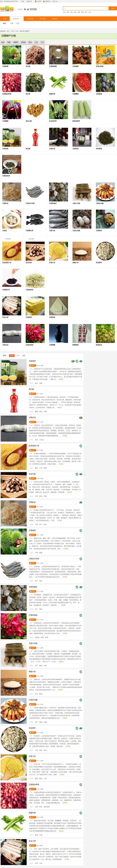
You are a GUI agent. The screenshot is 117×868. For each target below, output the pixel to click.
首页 (5, 19)
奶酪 (83, 12)
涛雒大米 (32, 672)
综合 (12, 356)
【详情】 (61, 379)
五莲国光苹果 (34, 785)
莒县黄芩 (32, 728)
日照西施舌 (33, 587)
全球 (13, 31)
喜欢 (33, 366)
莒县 (18, 23)
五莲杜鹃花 (33, 615)
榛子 (86, 12)
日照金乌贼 (33, 700)
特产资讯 (43, 19)
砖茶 (75, 12)
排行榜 (55, 19)
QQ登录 (39, 1)
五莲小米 (32, 756)
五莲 (12, 23)
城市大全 (55, 1)
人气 (18, 356)
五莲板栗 (32, 530)
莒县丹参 (32, 474)
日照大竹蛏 (33, 643)
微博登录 (48, 1)
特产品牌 (30, 19)
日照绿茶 (32, 361)
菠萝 (68, 12)
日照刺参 (8, 239)
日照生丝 (32, 418)
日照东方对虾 (34, 559)
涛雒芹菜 (32, 813)
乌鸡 (64, 12)
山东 (17, 31)
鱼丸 (90, 12)
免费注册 (29, 1)
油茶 (79, 12)
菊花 (71, 12)
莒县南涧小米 (34, 446)
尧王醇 (31, 389)
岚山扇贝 (32, 239)
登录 (23, 1)
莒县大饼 (32, 841)
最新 (24, 356)
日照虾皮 (32, 502)
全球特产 (17, 19)
